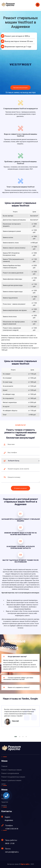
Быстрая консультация (21, 88)
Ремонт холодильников (10, 773)
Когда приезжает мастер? (15, 657)
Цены (4, 784)
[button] (16, 737)
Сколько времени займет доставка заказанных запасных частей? (18, 679)
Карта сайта (25, 864)
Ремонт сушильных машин (11, 780)
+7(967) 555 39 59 (12, 829)
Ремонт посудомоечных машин (13, 777)
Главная (4, 766)
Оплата (4, 806)
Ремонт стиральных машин (12, 770)
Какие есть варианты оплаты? (16, 687)
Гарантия (5, 802)
